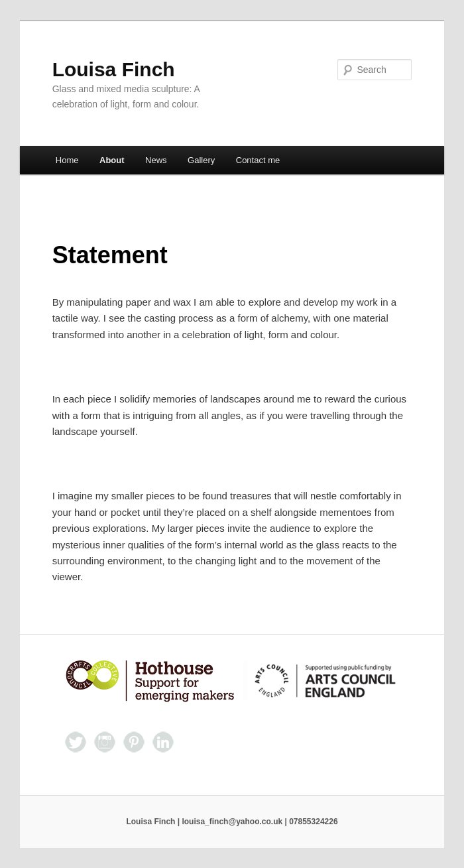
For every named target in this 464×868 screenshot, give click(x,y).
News (156, 160)
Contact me (258, 160)
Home (67, 160)
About (112, 160)
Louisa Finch (114, 69)
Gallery (201, 160)
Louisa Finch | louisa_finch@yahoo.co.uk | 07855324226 (232, 822)
